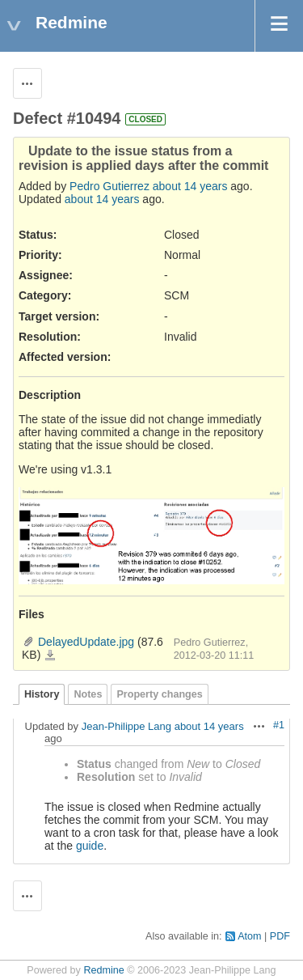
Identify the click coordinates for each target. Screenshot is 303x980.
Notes (88, 694)
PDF (280, 936)
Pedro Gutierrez (109, 186)
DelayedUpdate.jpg (86, 642)
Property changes (159, 694)
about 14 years (190, 186)
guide (90, 846)
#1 (279, 725)
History (42, 694)
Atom (249, 936)
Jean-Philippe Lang (126, 726)
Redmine (103, 970)
